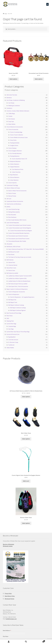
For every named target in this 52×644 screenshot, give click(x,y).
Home (6, 14)
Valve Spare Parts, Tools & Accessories (18, 286)
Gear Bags (11, 329)
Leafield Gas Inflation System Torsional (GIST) (20, 276)
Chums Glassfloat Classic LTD (19, 159)
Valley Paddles (10, 348)
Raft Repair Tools (13, 302)
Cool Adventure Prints (18, 169)
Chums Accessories (13, 129)
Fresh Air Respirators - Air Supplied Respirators (22, 297)
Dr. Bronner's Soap (13, 342)
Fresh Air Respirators (14, 294)
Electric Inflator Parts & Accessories (17, 191)
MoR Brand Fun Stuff (14, 252)
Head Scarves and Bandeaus (14, 204)
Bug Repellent (12, 337)
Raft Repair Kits (12, 300)
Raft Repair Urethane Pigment (18, 310)
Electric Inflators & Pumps (13, 188)
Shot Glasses (12, 119)
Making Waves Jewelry (14, 212)
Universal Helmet (13, 265)
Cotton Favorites (16, 172)
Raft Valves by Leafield (12, 273)
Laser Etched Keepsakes (13, 223)
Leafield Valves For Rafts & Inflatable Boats (19, 281)
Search (26, 642)
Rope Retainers (14, 175)
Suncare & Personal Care (13, 334)
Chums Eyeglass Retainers (15, 151)
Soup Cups (11, 122)
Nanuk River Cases (11, 268)
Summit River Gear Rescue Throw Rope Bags (18, 332)
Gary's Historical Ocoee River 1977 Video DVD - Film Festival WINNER (26, 249)
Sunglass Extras (14, 145)
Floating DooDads (15, 143)
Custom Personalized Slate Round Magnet (21, 231)
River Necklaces (12, 217)
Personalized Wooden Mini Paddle (17, 241)
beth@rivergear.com (11, 619)
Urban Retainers (14, 180)
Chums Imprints (12, 183)
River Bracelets (12, 215)
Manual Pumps (12, 196)
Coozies (10, 116)
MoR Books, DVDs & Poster (13, 247)
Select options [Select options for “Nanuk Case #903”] (13, 79)
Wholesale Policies (9, 599)
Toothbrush (11, 345)
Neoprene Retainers (15, 161)
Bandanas (9, 98)
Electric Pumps (12, 193)
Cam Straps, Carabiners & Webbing (16, 100)
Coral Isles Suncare (13, 340)
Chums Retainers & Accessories (15, 127)
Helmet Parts (12, 262)
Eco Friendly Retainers (16, 153)
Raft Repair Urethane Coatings (16, 305)
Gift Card (9, 199)
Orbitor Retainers (15, 164)
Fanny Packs (13, 140)
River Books (11, 255)
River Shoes (10, 316)
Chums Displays (12, 148)
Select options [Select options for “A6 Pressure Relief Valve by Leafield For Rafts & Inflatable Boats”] (26, 397)
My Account (9, 642)
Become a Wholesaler (9, 544)
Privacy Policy (8, 593)
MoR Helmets (10, 260)
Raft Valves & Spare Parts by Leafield (18, 284)
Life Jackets (9, 244)
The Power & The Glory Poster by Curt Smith (20, 257)
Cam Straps (11, 103)
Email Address (7, 631)
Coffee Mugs (12, 114)
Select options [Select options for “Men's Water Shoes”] (26, 439)
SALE (8, 318)
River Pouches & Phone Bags (14, 313)
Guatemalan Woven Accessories (15, 201)
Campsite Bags (12, 326)
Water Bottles (12, 124)
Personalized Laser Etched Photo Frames (19, 239)
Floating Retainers (15, 156)
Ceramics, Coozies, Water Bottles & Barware (18, 111)
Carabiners (9, 108)
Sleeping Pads (10, 321)
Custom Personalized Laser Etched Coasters (20, 225)
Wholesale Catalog (8, 546)
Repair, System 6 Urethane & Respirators (17, 289)
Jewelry (8, 207)
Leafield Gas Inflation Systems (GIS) (17, 278)
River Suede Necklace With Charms (17, 220)
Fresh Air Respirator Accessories (17, 292)
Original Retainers (15, 167)
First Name (6, 636)
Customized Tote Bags (12, 185)
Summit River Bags (11, 324)
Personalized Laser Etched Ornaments (18, 236)
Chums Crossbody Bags (16, 132)
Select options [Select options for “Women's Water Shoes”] (26, 523)
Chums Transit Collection (17, 135)
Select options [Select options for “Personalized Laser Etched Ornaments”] (39, 79)
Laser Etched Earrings (14, 209)
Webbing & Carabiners (14, 106)
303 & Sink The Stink (12, 95)
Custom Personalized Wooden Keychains (19, 233)
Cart (40, 641)
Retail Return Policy (10, 596)
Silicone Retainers (15, 177)
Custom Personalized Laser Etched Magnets (20, 228)
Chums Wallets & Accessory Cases (19, 137)
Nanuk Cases (12, 270)
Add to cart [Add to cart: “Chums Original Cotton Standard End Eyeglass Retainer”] (26, 481)
